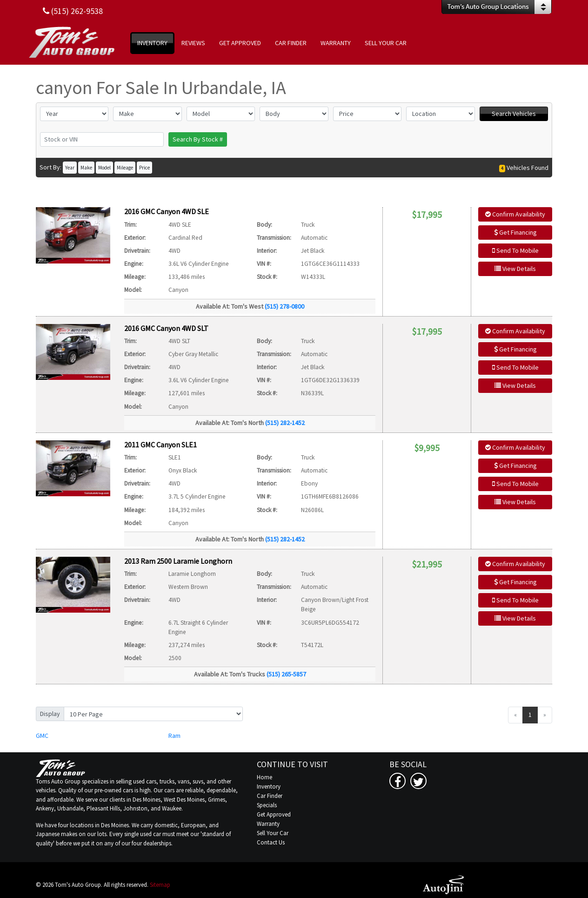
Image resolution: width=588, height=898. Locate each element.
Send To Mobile (515, 250)
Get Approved (274, 814)
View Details (515, 269)
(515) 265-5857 (286, 674)
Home (264, 777)
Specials (267, 805)
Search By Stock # (198, 139)
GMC (42, 736)
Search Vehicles (514, 114)
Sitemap (160, 885)
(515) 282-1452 (285, 423)
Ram (174, 736)
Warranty (268, 824)
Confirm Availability (515, 214)
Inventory (269, 787)
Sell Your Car (273, 833)
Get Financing (515, 232)
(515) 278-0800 (284, 306)
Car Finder (270, 796)
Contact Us (271, 842)
